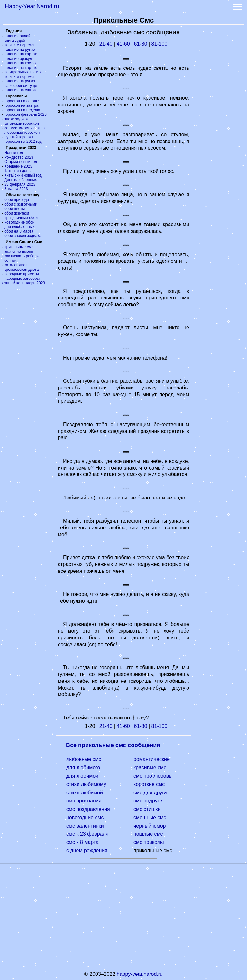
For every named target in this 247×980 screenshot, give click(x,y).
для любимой (82, 776)
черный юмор (150, 826)
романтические (152, 759)
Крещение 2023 (18, 166)
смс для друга (150, 793)
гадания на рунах (20, 81)
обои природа (17, 200)
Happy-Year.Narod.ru (32, 6)
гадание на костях (20, 63)
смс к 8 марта (82, 842)
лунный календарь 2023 (23, 283)
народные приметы (21, 274)
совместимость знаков (24, 128)
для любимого (83, 768)
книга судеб (15, 41)
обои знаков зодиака (23, 236)
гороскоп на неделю (22, 110)
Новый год (14, 153)
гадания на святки (20, 90)
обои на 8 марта (19, 231)
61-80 (141, 44)
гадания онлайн (18, 36)
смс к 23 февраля (87, 834)
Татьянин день (17, 171)
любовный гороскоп (22, 133)
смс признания (84, 801)
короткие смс (149, 784)
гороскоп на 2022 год (23, 142)
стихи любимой (85, 793)
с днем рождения (87, 851)
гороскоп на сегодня (22, 101)
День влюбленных (20, 180)
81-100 (160, 44)
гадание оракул (18, 59)
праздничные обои (21, 218)
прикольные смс (19, 247)
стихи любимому (86, 784)
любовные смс (84, 759)
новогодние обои (19, 222)
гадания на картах (20, 68)
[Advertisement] (220, 124)
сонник (10, 261)
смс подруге (148, 801)
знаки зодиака (17, 119)
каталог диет (16, 265)
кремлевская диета (21, 270)
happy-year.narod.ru (140, 974)
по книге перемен (20, 45)
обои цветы (14, 209)
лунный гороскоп (19, 137)
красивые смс (150, 768)
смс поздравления (88, 809)
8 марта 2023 (16, 189)
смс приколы (149, 842)
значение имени (19, 252)
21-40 (106, 44)
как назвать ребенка (22, 256)
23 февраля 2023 (20, 184)
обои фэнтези (17, 213)
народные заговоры (22, 279)
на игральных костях (23, 72)
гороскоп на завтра (21, 105)
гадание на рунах (20, 50)
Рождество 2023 (19, 157)
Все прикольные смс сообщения (113, 745)
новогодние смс (85, 817)
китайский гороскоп (21, 124)
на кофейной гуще (21, 86)
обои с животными (21, 204)
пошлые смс (148, 834)
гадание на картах (20, 54)
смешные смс (150, 817)
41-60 (123, 44)
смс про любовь (153, 776)
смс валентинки (85, 826)
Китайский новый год (23, 175)
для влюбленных (19, 227)
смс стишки (147, 809)
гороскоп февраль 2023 (25, 114)
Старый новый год (21, 162)
